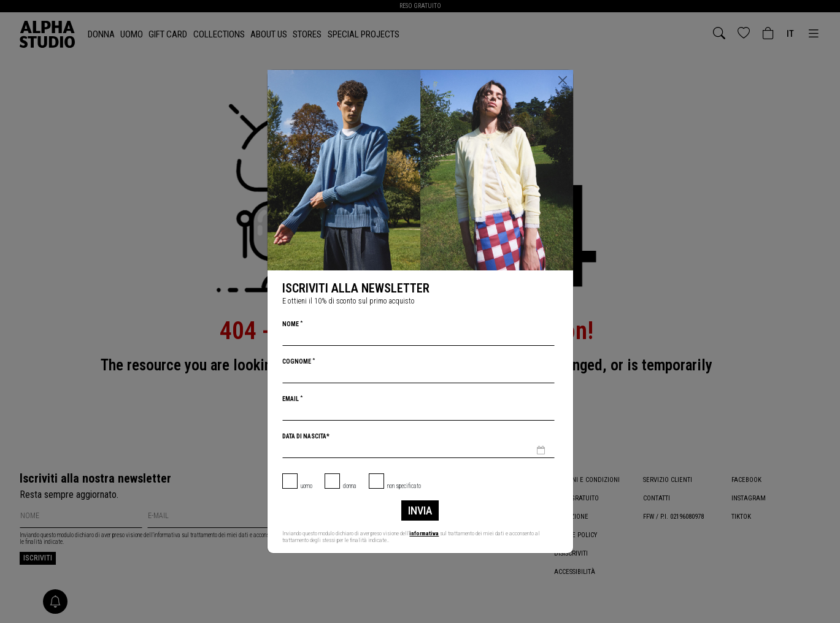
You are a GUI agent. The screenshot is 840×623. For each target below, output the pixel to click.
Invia (420, 510)
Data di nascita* (306, 436)
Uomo (306, 486)
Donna (350, 486)
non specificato (404, 486)
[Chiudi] (563, 80)
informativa (425, 533)
